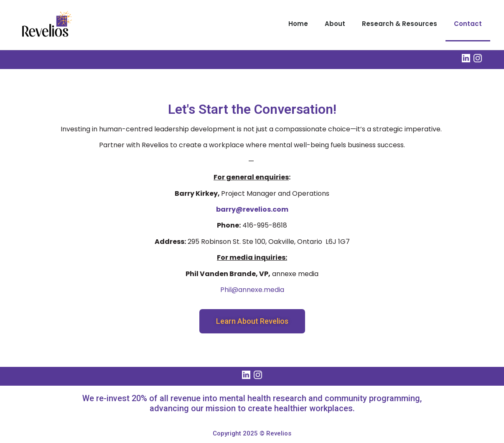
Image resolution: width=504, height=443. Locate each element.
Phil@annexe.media (252, 290)
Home (298, 24)
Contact (468, 24)
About (335, 24)
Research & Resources (400, 24)
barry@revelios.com (252, 209)
